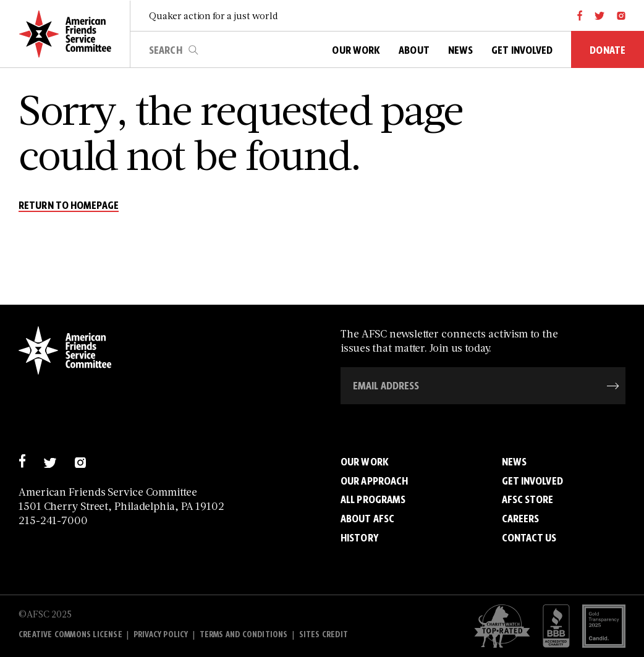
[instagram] (621, 15)
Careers (521, 519)
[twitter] (600, 15)
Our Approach (374, 481)
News (514, 462)
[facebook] (580, 15)
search (193, 50)
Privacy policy (161, 634)
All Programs (373, 499)
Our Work (365, 462)
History (359, 538)
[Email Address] (483, 386)
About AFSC (367, 519)
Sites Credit (324, 634)
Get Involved (532, 481)
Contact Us (529, 538)
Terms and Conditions (244, 634)
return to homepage (69, 206)
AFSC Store (528, 499)
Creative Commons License (70, 634)
